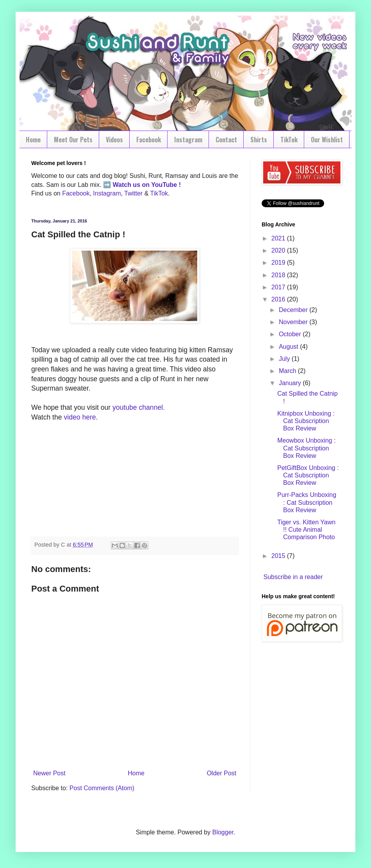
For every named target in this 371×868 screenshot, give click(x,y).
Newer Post (49, 773)
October (291, 334)
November (294, 322)
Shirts (259, 140)
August (289, 347)
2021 (279, 238)
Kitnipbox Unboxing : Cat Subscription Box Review (306, 421)
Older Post (221, 773)
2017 (279, 287)
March (288, 371)
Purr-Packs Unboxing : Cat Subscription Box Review (307, 502)
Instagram (188, 140)
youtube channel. (139, 407)
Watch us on (131, 185)
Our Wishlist (327, 140)
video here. (81, 417)
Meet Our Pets (73, 140)
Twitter (133, 193)
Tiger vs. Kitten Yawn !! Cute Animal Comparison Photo (306, 530)
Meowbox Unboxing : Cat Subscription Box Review (306, 448)
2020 (279, 250)
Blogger (223, 832)
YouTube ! (165, 185)
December (294, 310)
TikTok (289, 140)
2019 (279, 263)
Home (33, 140)
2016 (279, 299)
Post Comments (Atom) (102, 788)
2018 (279, 275)
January (291, 383)
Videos (114, 140)
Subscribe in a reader (293, 577)
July (285, 359)
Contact (226, 140)
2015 (279, 556)
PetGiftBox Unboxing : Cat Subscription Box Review (308, 475)
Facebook (149, 140)
